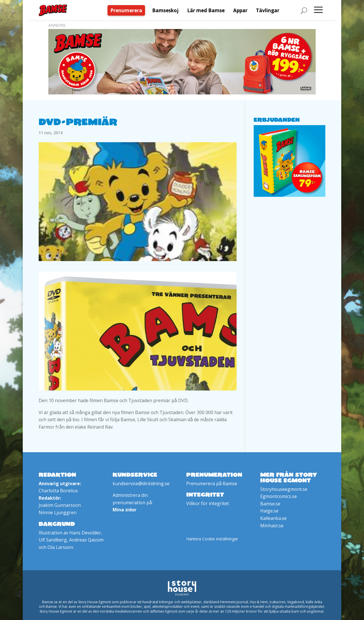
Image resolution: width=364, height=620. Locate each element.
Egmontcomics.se (279, 496)
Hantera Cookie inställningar (212, 539)
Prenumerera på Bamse (212, 483)
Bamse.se (270, 504)
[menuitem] (128, 10)
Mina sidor (125, 510)
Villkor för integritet (208, 503)
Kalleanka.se (273, 518)
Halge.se (269, 511)
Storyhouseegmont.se (284, 489)
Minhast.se (272, 526)
